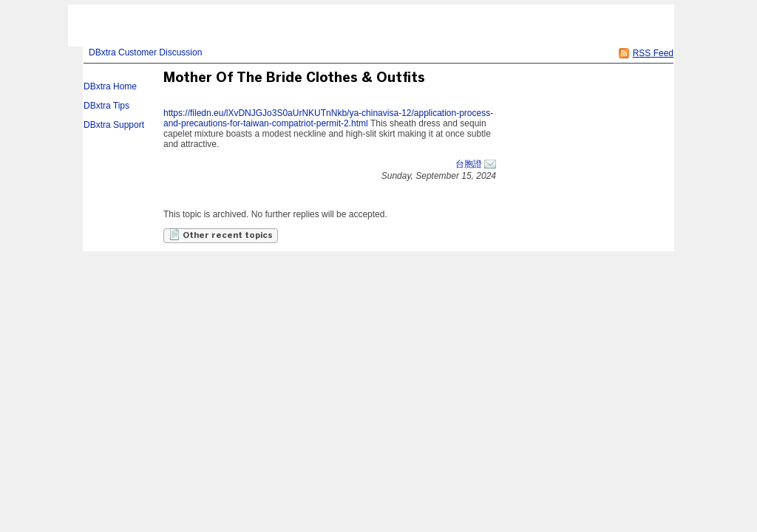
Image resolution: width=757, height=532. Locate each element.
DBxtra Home (110, 86)
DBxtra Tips (106, 106)
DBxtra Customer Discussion (145, 52)
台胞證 (469, 164)
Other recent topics (221, 234)
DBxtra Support (114, 125)
